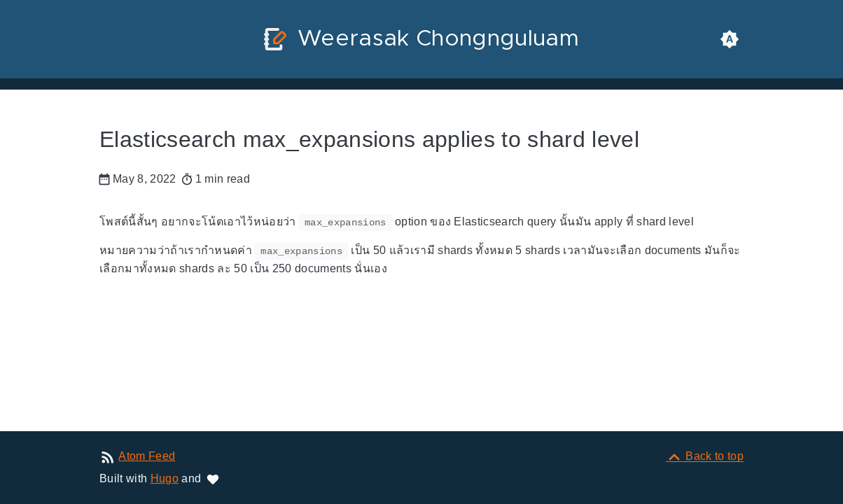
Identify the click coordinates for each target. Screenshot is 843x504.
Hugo (165, 478)
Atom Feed (147, 456)
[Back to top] (705, 456)
